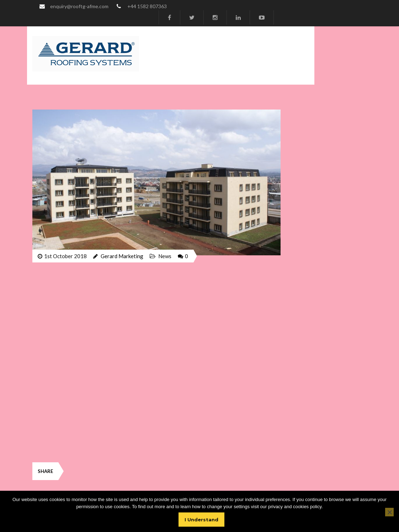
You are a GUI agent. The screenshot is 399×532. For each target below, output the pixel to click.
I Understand (201, 520)
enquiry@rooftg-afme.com (79, 6)
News (165, 256)
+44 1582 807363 (147, 6)
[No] (389, 512)
